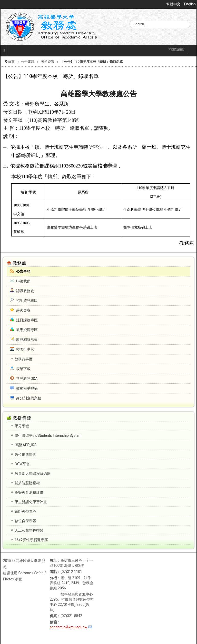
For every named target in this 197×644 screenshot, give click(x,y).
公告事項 (28, 62)
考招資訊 (47, 62)
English (190, 4)
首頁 (11, 62)
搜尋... (130, 20)
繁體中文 (174, 4)
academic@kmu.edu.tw (68, 627)
